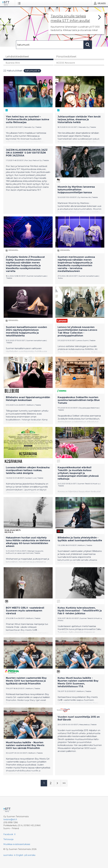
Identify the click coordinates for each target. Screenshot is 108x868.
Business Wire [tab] (13, 63)
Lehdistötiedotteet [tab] (17, 57)
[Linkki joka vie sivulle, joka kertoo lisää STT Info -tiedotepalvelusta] (76, 23)
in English (19, 855)
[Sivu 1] (44, 783)
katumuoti (32, 71)
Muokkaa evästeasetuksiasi (17, 844)
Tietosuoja (8, 839)
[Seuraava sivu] (57, 783)
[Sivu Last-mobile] (64, 783)
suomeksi (8, 855)
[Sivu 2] (51, 783)
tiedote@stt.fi (10, 819)
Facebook (8, 834)
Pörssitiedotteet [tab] (66, 57)
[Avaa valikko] (20, 3)
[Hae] (50, 45)
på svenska (30, 855)
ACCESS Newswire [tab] (66, 63)
